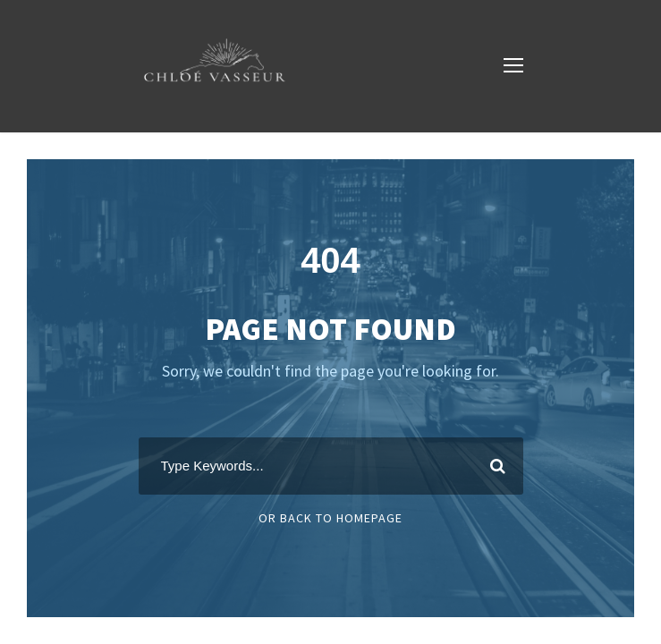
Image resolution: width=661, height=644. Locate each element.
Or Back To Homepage (330, 518)
